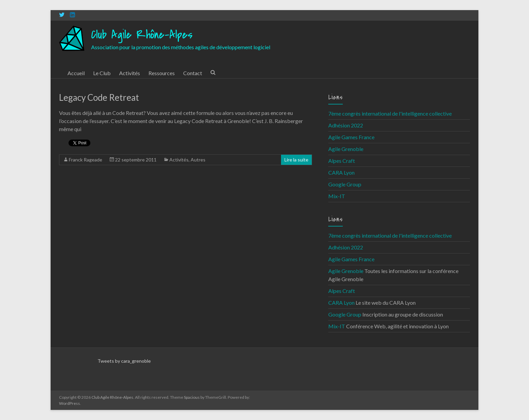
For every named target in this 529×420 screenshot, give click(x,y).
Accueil (76, 73)
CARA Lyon (341, 172)
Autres (198, 160)
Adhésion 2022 (346, 125)
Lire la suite (296, 160)
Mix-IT (337, 196)
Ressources (162, 73)
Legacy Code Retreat (99, 97)
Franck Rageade (86, 160)
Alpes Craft (342, 161)
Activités (130, 73)
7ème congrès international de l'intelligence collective (390, 113)
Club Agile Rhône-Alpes (142, 35)
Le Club (102, 73)
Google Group (345, 184)
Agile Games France (351, 137)
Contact (193, 73)
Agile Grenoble (346, 149)
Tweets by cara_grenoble (124, 361)
